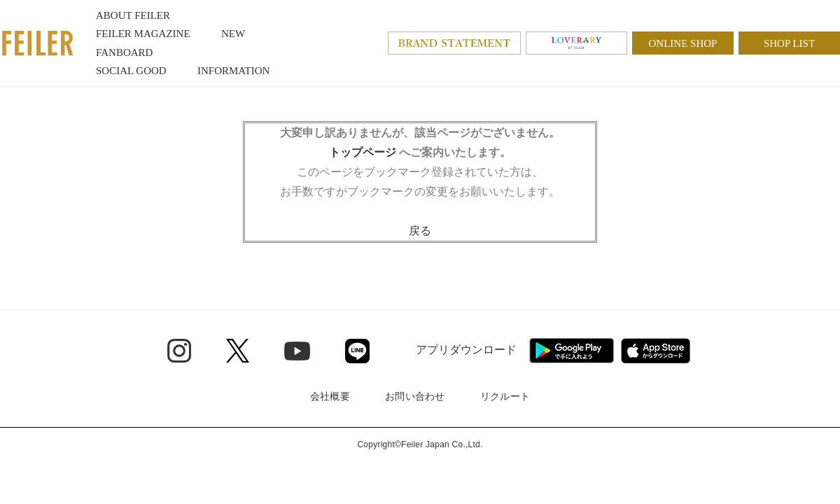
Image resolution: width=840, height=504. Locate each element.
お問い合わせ (415, 396)
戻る (420, 231)
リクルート (505, 396)
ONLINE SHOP (683, 43)
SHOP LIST (789, 43)
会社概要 (330, 396)
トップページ (363, 152)
